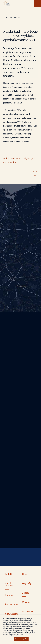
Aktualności (12, 614)
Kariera (26, 602)
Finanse (9, 595)
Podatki (9, 574)
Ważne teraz (12, 604)
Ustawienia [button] (8, 639)
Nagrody (27, 583)
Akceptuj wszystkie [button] (21, 639)
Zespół (26, 593)
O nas (25, 574)
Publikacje (28, 611)
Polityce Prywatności (16, 635)
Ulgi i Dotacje (9, 584)
